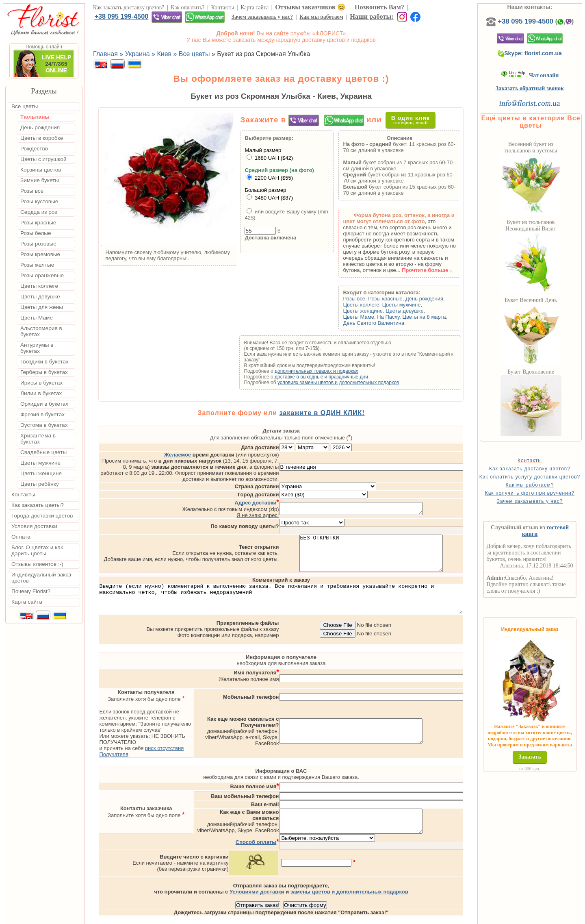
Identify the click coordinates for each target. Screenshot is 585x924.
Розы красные (401, 299)
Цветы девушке (420, 311)
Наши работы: (372, 16)
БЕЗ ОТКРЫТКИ (404, 539)
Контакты (223, 8)
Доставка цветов (269, 917)
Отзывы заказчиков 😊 (310, 7)
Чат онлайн (541, 84)
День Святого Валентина (389, 323)
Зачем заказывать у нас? (262, 17)
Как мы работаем (321, 17)
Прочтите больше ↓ (442, 270)
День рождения (440, 299)
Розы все (369, 299)
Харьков (412, 917)
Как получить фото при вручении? (541, 510)
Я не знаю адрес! (291, 498)
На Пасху (404, 317)
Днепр (437, 917)
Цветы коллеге (376, 305)
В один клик (413, 120)
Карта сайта (255, 8)
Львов (360, 917)
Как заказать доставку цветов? (129, 8)
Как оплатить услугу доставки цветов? (541, 488)
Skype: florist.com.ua (541, 61)
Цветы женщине (378, 311)
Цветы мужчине (417, 305)
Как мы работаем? (541, 499)
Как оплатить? (188, 8)
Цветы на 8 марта (439, 317)
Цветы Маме (374, 317)
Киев (340, 917)
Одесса (384, 917)
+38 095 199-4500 (121, 16)
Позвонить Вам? (379, 7)
